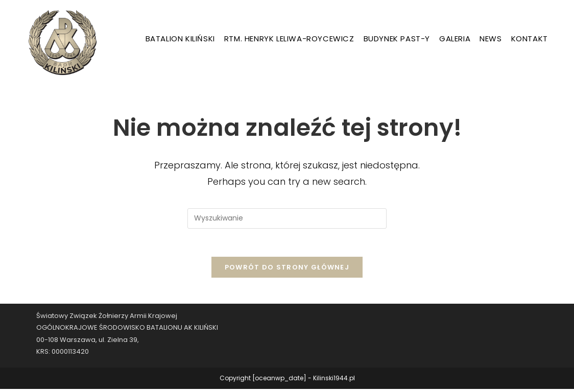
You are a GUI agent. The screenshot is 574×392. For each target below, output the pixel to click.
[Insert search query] (287, 218)
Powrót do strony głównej (287, 270)
